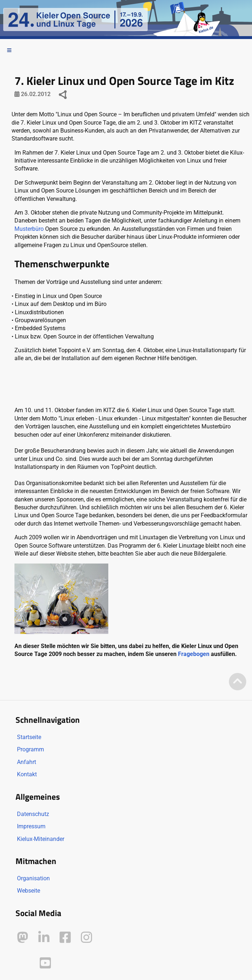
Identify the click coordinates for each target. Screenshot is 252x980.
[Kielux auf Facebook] (65, 938)
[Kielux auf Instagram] (86, 938)
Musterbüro (29, 229)
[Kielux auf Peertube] (23, 961)
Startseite (29, 737)
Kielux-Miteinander (41, 839)
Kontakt (27, 774)
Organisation (33, 878)
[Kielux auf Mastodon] (23, 938)
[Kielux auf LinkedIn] (44, 938)
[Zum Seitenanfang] (238, 682)
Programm (31, 749)
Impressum (31, 826)
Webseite (29, 891)
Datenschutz (33, 814)
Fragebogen (194, 654)
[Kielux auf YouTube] (45, 963)
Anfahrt (27, 762)
